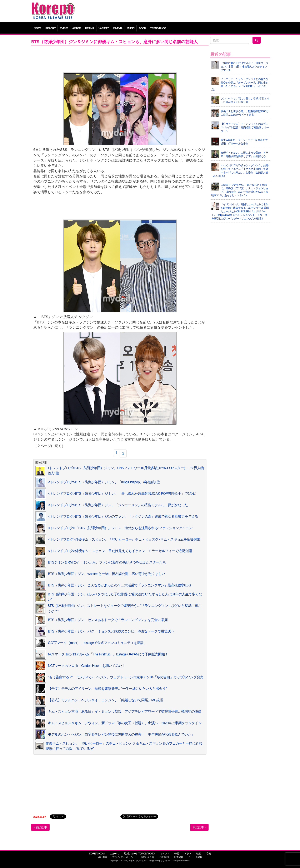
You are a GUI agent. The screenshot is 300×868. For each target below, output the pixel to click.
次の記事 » (199, 827)
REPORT (50, 28)
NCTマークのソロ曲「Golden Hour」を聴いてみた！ (87, 666)
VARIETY (104, 28)
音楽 (209, 854)
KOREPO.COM (97, 854)
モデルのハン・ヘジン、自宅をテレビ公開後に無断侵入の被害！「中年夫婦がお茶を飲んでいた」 (121, 735)
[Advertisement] (180, 11)
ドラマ (188, 854)
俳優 (177, 854)
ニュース (114, 854)
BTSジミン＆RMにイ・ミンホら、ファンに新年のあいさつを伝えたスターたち (107, 562)
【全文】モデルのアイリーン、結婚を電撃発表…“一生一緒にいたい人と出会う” (107, 689)
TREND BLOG (158, 28)
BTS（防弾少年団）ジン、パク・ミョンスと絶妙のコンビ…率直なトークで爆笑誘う (111, 631)
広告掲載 (179, 857)
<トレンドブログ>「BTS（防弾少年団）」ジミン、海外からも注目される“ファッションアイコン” (121, 528)
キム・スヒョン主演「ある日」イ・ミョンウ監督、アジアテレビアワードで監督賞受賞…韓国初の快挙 (125, 712)
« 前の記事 (40, 827)
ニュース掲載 (195, 857)
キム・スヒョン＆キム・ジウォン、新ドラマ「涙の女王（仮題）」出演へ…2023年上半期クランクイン (125, 723)
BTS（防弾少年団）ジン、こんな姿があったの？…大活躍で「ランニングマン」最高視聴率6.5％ (120, 585)
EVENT (64, 28)
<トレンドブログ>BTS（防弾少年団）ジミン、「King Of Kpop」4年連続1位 (104, 482)
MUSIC (131, 28)
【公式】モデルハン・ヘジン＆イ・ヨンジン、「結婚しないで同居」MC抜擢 (105, 700)
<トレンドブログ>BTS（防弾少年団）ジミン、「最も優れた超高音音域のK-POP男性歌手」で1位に (122, 494)
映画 (199, 854)
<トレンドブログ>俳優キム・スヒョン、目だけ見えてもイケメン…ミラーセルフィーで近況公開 (120, 551)
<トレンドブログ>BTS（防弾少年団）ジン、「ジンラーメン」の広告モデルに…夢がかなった (118, 505)
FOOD (142, 28)
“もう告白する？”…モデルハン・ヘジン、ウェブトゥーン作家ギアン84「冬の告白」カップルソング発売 (126, 677)
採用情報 (164, 857)
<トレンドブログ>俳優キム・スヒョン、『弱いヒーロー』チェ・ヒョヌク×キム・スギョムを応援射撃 (124, 539)
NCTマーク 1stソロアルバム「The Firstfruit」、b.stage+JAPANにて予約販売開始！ (108, 654)
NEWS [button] (37, 28)
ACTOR (77, 28)
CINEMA (118, 28)
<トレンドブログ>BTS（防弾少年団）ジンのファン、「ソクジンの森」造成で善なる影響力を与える (123, 517)
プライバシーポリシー (124, 857)
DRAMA (90, 28)
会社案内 (102, 857)
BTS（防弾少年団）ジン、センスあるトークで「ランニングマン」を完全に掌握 (108, 620)
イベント (165, 854)
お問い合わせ (147, 857)
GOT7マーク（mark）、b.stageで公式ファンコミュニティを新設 (96, 643)
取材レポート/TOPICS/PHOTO (139, 854)
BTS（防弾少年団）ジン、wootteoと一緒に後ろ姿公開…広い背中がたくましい (106, 574)
